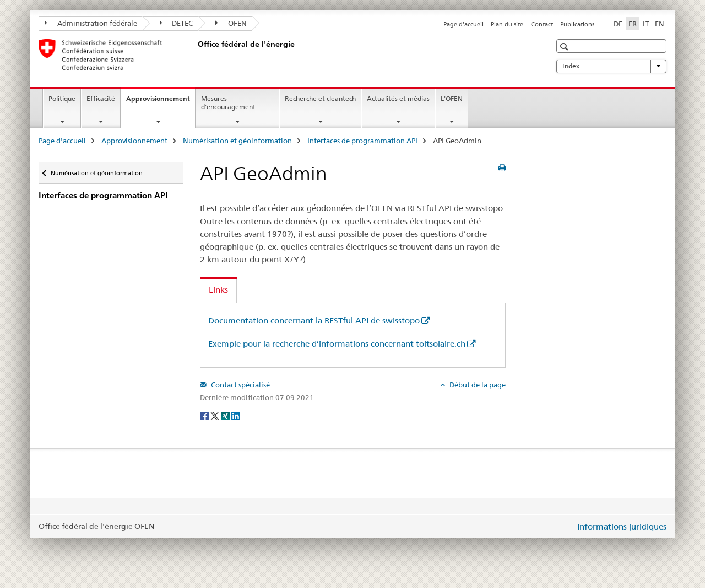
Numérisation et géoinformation (237, 141)
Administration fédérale (91, 23)
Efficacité (101, 98)
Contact (542, 24)
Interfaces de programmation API (362, 141)
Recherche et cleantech (320, 98)
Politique (62, 98)
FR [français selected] (633, 24)
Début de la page (477, 385)
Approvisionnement (161, 102)
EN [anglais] (660, 24)
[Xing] (226, 416)
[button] (565, 47)
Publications (577, 24)
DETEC (177, 23)
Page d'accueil (463, 24)
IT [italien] (646, 24)
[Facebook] (205, 416)
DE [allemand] (618, 24)
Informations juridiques (622, 527)
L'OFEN (452, 98)
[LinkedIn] (236, 416)
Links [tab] (218, 290)
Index (611, 66)
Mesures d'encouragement (228, 103)
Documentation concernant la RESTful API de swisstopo (314, 320)
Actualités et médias (398, 98)
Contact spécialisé (240, 385)
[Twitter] (216, 416)
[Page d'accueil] (196, 55)
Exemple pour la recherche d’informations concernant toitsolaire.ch (337, 344)
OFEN (231, 23)
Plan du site (507, 24)
